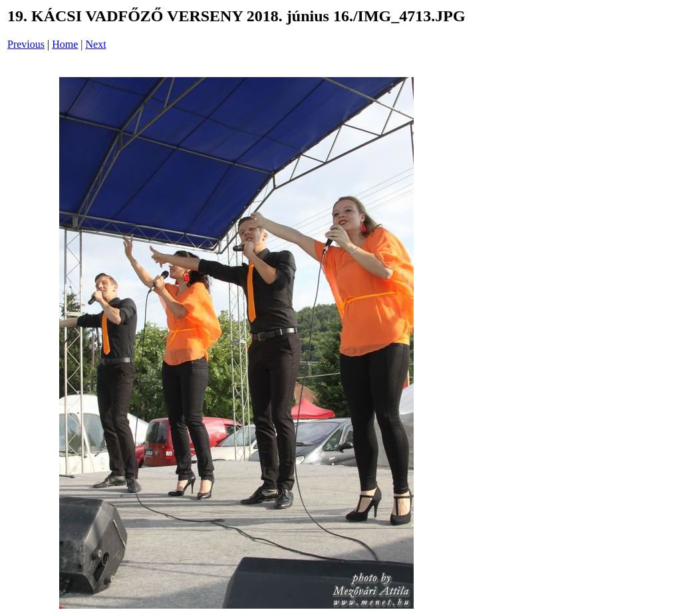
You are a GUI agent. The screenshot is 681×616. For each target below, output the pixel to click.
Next (96, 44)
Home (65, 44)
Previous (26, 44)
